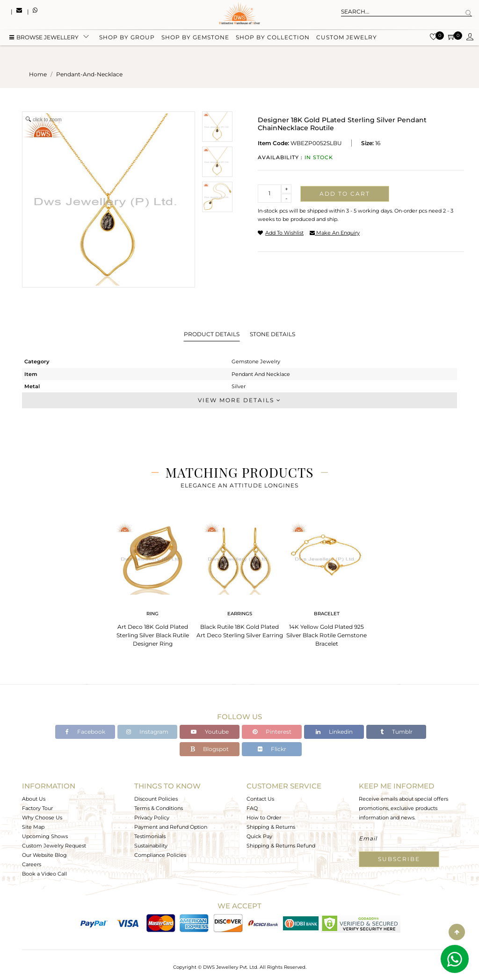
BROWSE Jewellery (44, 39)
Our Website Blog (44, 855)
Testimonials (150, 836)
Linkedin (334, 732)
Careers (32, 864)
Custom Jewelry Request (54, 846)
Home (38, 74)
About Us (34, 799)
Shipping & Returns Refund (281, 846)
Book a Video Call (44, 874)
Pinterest (272, 732)
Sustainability (151, 846)
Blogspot (210, 749)
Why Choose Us (42, 818)
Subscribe (399, 859)
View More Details (239, 400)
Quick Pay (259, 836)
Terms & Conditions (159, 808)
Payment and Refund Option (171, 827)
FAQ (252, 808)
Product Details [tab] (212, 334)
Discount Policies (156, 799)
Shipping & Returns (271, 827)
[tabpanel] (152, 581)
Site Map (33, 827)
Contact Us (260, 799)
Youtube (210, 732)
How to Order (264, 818)
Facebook (85, 732)
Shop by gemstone (195, 39)
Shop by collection (273, 39)
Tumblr (396, 732)
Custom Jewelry (347, 39)
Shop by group (127, 39)
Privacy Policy (152, 818)
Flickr (272, 749)
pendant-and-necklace (89, 74)
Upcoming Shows (45, 836)
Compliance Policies (160, 855)
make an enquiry (335, 233)
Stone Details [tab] (272, 334)
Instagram (147, 732)
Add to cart (345, 194)
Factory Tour (37, 808)
